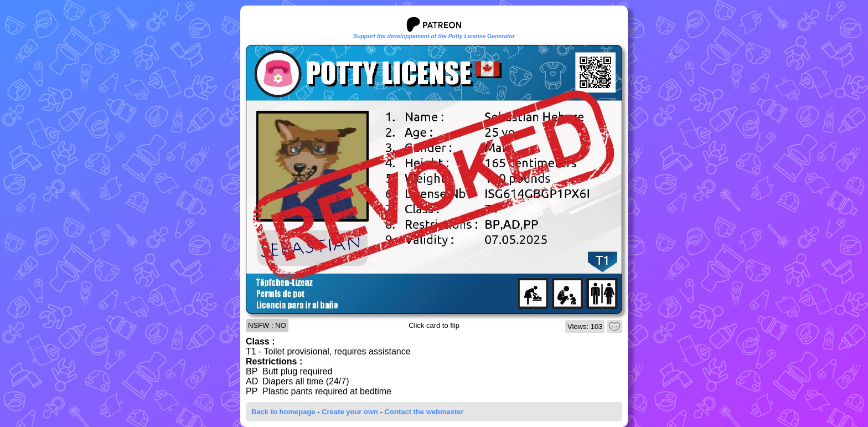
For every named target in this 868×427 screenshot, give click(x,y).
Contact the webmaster (424, 412)
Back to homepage (283, 412)
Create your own (350, 412)
